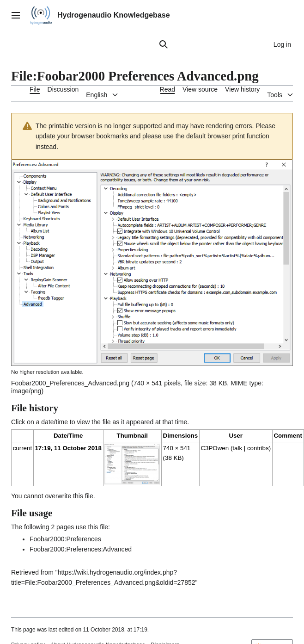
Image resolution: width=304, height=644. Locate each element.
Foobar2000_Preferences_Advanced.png (70, 383)
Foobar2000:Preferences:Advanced (81, 549)
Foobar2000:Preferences (65, 539)
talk (237, 448)
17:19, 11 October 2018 (68, 448)
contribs (258, 448)
